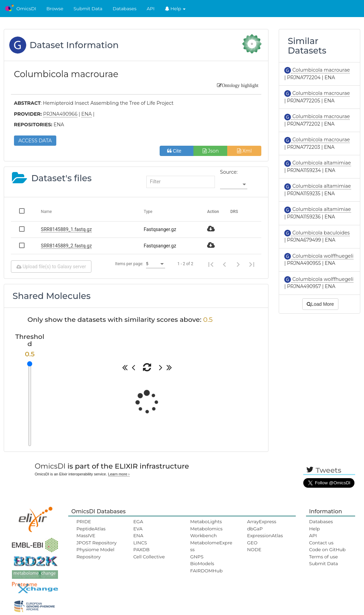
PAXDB (142, 549)
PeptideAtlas (91, 529)
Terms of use (323, 557)
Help (175, 9)
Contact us (321, 543)
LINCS (140, 543)
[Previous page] (224, 264)
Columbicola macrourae (320, 70)
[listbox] (234, 184)
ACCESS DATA (35, 141)
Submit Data (88, 9)
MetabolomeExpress (211, 546)
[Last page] (252, 264)
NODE (254, 549)
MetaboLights (206, 521)
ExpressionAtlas (265, 535)
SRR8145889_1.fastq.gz (66, 229)
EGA (138, 521)
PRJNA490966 (60, 114)
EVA (138, 529)
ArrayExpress (262, 521)
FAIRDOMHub (206, 571)
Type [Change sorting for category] (148, 212)
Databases (125, 9)
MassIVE (86, 535)
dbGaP (255, 529)
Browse (55, 9)
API (151, 9)
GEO (252, 543)
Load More (320, 304)
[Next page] (238, 264)
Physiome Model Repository (95, 553)
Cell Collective (149, 557)
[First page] (211, 264)
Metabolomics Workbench (206, 532)
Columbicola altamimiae (321, 163)
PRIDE (84, 521)
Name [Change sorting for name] (46, 212)
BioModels (202, 563)
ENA (138, 535)
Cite (177, 151)
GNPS (197, 557)
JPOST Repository (97, 543)
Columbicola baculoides (320, 233)
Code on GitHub (327, 549)
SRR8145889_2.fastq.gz (66, 246)
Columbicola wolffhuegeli (322, 256)
